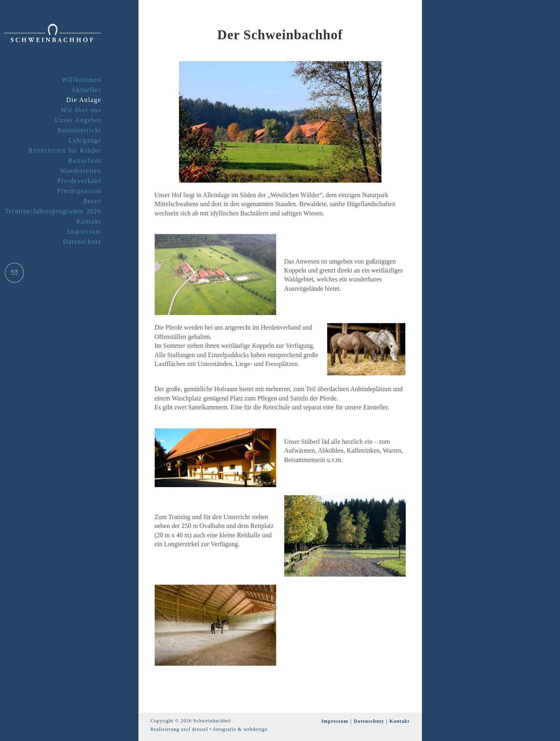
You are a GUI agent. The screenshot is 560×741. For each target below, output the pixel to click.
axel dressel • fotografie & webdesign (224, 729)
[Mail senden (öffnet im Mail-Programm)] (14, 273)
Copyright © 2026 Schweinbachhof (191, 721)
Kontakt (400, 721)
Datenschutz (369, 721)
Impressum (335, 721)
